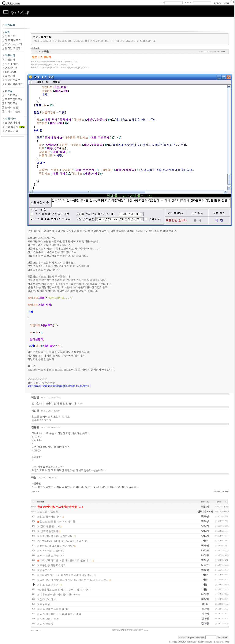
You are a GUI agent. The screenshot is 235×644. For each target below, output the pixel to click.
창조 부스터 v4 (48, 599)
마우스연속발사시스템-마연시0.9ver (60, 594)
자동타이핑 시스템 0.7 (52, 551)
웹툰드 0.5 (45, 570)
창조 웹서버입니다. (51, 517)
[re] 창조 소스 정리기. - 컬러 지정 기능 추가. (67, 590)
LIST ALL (35, 48)
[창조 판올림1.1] (49, 531)
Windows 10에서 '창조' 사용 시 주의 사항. (65, 541)
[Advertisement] (13, 147)
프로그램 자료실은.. (48, 512)
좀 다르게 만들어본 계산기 (55, 609)
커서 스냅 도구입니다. (52, 556)
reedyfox (209, 642)
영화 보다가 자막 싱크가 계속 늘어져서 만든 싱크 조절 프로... (74, 580)
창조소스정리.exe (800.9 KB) (50, 62)
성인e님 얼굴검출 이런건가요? (57, 546)
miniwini (220, 642)
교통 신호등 (46, 624)
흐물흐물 (45, 604)
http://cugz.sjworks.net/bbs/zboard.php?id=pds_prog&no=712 (65, 67)
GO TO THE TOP (221, 491)
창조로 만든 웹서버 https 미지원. (58, 522)
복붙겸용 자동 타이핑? (52, 565)
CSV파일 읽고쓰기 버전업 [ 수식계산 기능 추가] (66, 575)
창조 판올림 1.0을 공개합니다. (57, 536)
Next (146, 630)
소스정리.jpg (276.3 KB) (48, 65)
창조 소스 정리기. (50, 585)
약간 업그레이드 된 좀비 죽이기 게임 (60, 614)
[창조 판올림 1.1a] (50, 526)
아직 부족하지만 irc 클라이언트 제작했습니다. (66, 560)
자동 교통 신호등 (49, 619)
